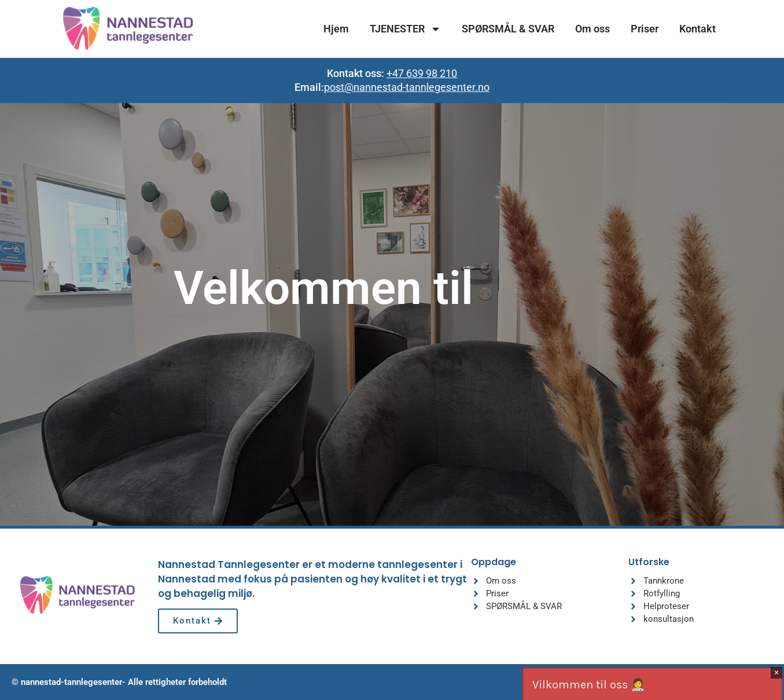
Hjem (336, 29)
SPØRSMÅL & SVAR (508, 29)
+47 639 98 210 (422, 73)
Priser (645, 29)
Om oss (592, 29)
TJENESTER (405, 29)
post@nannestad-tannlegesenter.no (407, 87)
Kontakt (697, 29)
